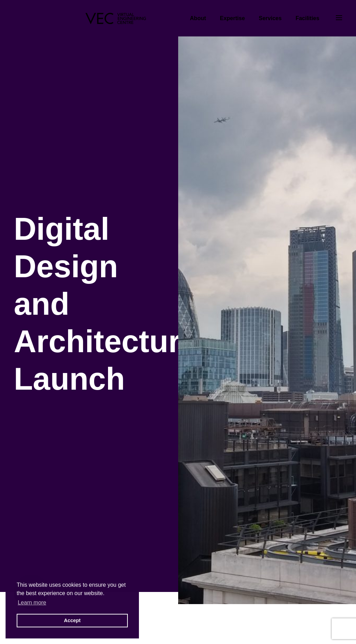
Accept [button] (72, 620)
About (198, 18)
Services (270, 18)
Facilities (307, 18)
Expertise (232, 18)
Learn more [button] (32, 603)
